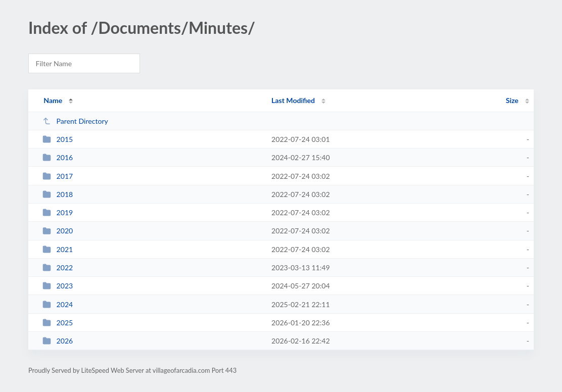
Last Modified (293, 100)
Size (512, 100)
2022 (58, 267)
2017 (58, 176)
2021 (58, 249)
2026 (58, 341)
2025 (58, 323)
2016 (58, 157)
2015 (58, 139)
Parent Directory (75, 121)
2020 (58, 231)
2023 (58, 286)
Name (53, 100)
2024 (58, 304)
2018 (58, 194)
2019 (58, 212)
